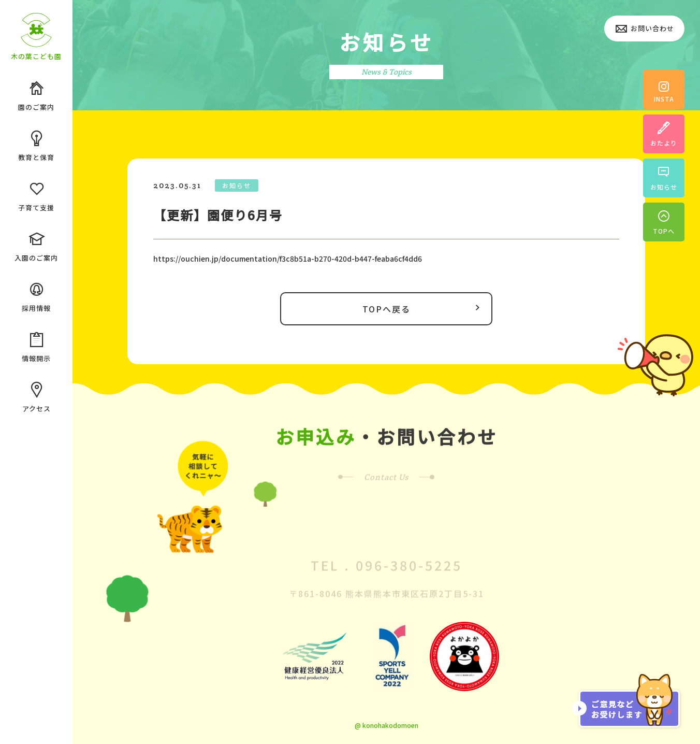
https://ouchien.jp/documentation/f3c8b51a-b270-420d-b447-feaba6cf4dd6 (288, 259)
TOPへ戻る (424, 308)
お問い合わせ (644, 29)
